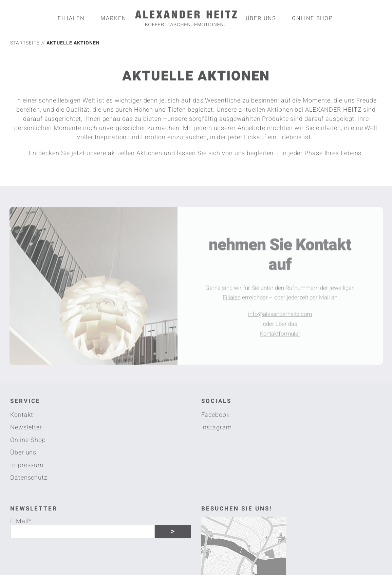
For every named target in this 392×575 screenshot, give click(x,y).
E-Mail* (21, 521)
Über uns (23, 453)
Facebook (216, 415)
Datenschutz (29, 478)
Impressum (27, 465)
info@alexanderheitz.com (280, 316)
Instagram (217, 428)
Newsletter (26, 428)
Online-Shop (28, 440)
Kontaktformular (280, 336)
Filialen (232, 300)
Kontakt (22, 415)
